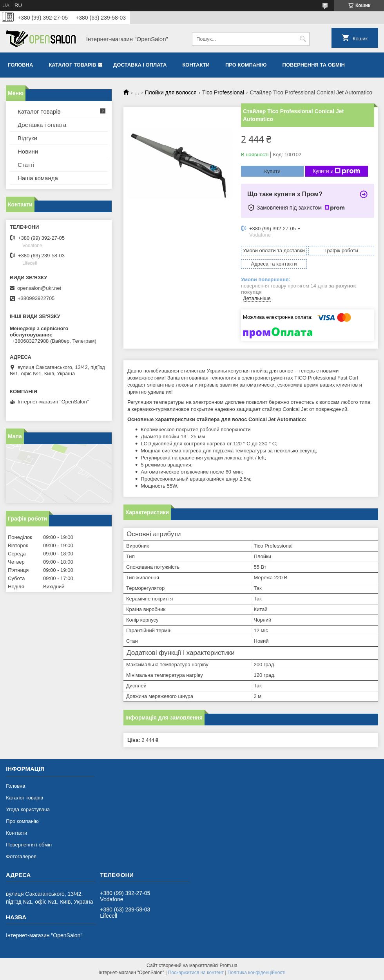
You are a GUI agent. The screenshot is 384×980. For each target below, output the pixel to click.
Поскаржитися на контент (196, 973)
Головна (20, 65)
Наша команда (38, 178)
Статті (26, 165)
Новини (28, 151)
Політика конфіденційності (257, 973)
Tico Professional (223, 92)
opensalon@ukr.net (39, 288)
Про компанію (246, 65)
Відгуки (27, 138)
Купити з (336, 171)
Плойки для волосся (171, 92)
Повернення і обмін (29, 845)
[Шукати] (303, 39)
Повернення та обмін (314, 65)
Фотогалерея (21, 856)
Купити (272, 171)
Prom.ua (229, 966)
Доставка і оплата (140, 65)
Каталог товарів (72, 65)
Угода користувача (28, 809)
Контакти (196, 65)
